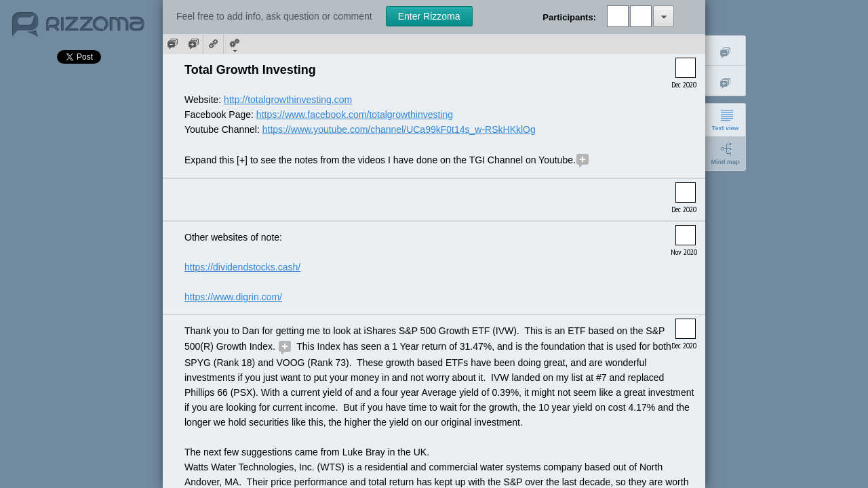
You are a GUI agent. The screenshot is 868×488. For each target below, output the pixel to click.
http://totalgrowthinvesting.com (288, 100)
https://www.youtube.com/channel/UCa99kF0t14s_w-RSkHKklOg (399, 129)
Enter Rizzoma (429, 16)
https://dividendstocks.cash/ (242, 267)
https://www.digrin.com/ (233, 297)
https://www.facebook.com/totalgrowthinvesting (355, 115)
